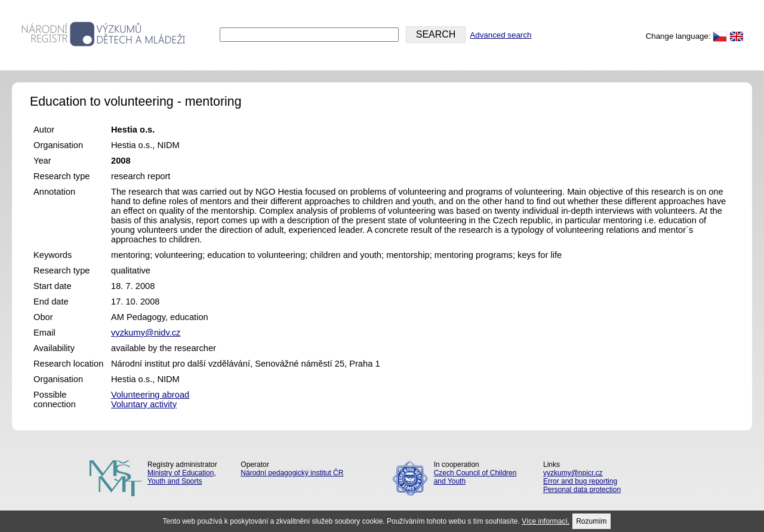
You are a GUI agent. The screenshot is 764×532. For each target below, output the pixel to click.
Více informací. (546, 521)
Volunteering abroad (150, 395)
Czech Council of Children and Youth (475, 477)
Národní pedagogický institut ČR (292, 473)
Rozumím (591, 521)
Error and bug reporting (580, 481)
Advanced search (500, 35)
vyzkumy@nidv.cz (146, 333)
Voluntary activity (144, 404)
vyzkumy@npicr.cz (573, 473)
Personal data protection (582, 490)
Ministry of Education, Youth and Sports (182, 477)
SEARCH (436, 34)
